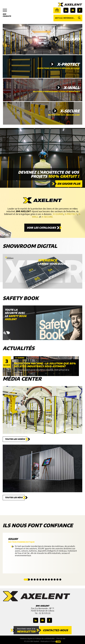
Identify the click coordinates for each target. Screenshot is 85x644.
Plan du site (61, 639)
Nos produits (8, 13)
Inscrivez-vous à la (26, 630)
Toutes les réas (14, 497)
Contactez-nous (55, 630)
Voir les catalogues (41, 228)
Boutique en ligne (57, 10)
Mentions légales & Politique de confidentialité (37, 639)
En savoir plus (69, 184)
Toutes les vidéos (15, 439)
